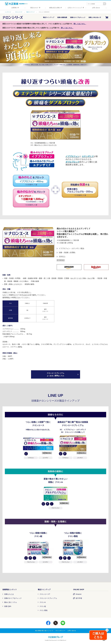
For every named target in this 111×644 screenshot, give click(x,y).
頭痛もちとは (9, 594)
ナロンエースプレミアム (48, 598)
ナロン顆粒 (44, 610)
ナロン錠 (43, 606)
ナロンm (43, 602)
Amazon (79, 594)
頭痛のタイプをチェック (78, 17)
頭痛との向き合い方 (95, 17)
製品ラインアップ (49, 17)
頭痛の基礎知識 (62, 17)
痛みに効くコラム (11, 602)
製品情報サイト (16, 4)
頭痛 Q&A (8, 606)
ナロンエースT (45, 594)
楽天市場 (79, 598)
